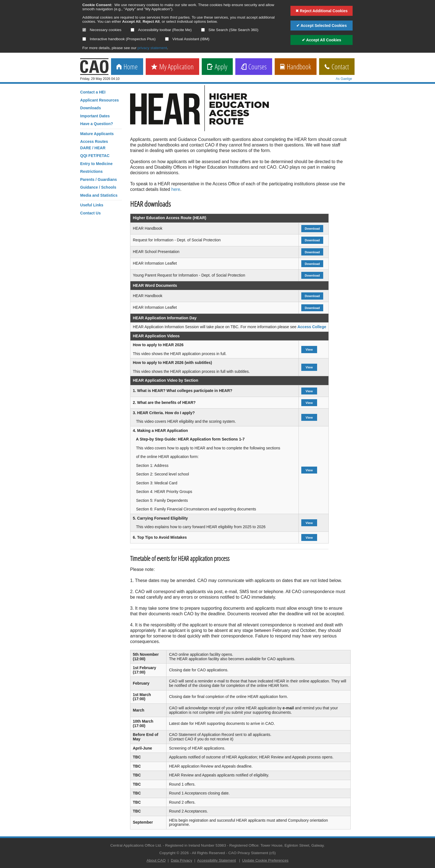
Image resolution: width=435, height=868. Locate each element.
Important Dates (95, 116)
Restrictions (91, 171)
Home (127, 67)
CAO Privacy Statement (248, 853)
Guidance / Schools (98, 187)
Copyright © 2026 (174, 853)
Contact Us (90, 213)
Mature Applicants (97, 134)
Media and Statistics (99, 195)
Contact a (93, 92)
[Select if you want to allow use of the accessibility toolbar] (132, 30)
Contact (337, 67)
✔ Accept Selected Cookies (322, 26)
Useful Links (92, 205)
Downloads (91, 108)
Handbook (296, 67)
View (309, 350)
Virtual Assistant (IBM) (187, 39)
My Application (172, 67)
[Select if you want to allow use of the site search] (203, 30)
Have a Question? (97, 124)
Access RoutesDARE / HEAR (94, 145)
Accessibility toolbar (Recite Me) (161, 30)
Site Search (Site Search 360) (230, 30)
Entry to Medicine (96, 164)
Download (312, 229)
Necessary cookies (102, 30)
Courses (254, 67)
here (176, 189)
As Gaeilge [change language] (344, 79)
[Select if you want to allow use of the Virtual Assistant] (167, 39)
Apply (217, 67)
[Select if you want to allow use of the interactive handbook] (84, 39)
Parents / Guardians (98, 179)
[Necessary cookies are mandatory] (84, 30)
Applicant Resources (99, 100)
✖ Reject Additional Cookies (322, 11)
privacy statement (152, 48)
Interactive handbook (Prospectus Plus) (119, 39)
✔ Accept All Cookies (322, 40)
